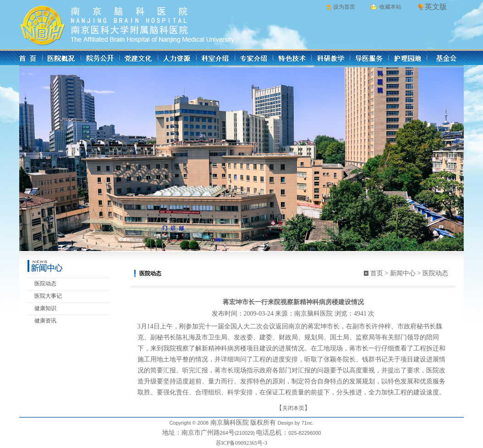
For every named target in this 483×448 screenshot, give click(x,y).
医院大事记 (48, 296)
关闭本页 (293, 408)
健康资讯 (45, 321)
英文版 (436, 7)
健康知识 (45, 308)
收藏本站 (390, 7)
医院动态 (45, 284)
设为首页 (344, 7)
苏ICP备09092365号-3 (242, 443)
